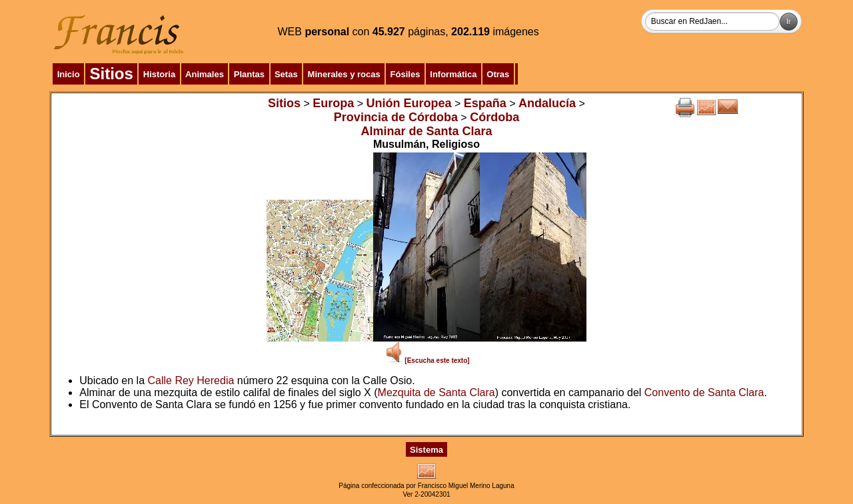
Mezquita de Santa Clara (436, 392)
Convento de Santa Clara (704, 392)
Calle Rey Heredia (191, 380)
